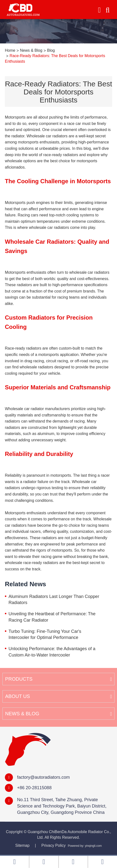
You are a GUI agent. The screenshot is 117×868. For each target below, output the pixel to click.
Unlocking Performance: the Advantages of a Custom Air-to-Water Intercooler (52, 652)
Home (10, 50)
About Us (18, 696)
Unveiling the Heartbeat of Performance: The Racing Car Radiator (52, 617)
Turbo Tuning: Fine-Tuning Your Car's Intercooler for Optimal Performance (45, 635)
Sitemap (22, 845)
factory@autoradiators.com (43, 777)
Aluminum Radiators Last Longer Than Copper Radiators (54, 600)
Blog (51, 50)
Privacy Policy (54, 845)
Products (19, 679)
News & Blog (31, 50)
